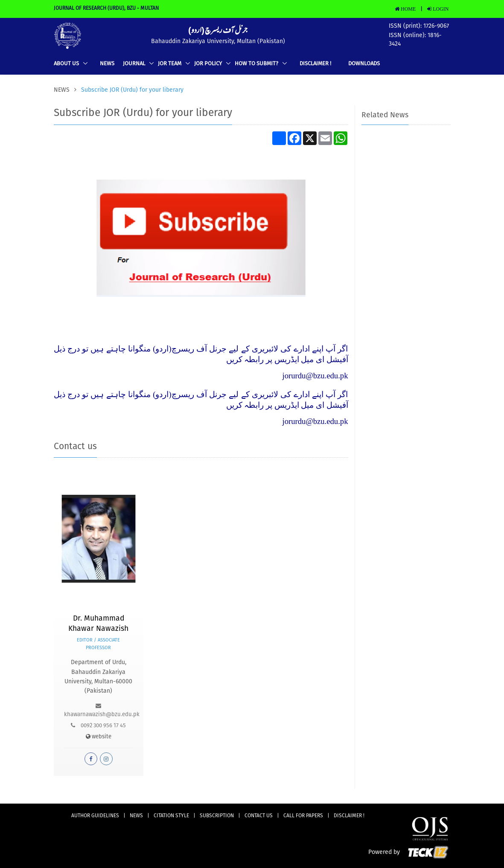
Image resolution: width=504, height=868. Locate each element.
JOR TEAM (170, 64)
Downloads (364, 64)
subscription (217, 816)
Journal (135, 64)
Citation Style (171, 816)
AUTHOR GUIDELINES (95, 816)
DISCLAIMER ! (315, 64)
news (107, 64)
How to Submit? (257, 64)
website (99, 737)
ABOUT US (67, 64)
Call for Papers (303, 816)
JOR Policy (209, 64)
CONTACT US (259, 816)
